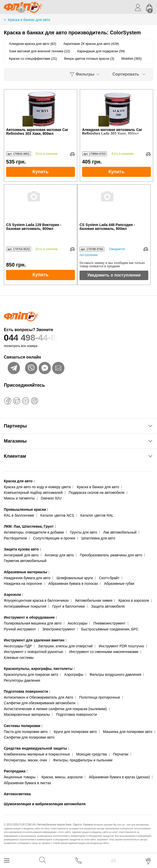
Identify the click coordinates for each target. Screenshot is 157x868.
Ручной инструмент (20, 629)
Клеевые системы (19, 658)
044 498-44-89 (78, 338)
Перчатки (121, 754)
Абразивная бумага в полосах (73, 584)
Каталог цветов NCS (57, 515)
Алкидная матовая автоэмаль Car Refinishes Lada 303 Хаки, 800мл (116, 132)
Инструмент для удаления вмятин (35, 640)
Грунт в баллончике (69, 606)
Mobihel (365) (132, 59)
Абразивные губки (119, 584)
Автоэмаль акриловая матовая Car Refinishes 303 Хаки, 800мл (37, 132)
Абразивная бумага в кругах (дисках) (119, 777)
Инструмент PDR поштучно (121, 646)
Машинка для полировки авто (128, 732)
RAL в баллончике (19, 515)
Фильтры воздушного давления (115, 675)
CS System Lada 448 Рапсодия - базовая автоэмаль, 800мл (107, 227)
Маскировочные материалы (27, 714)
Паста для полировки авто (26, 732)
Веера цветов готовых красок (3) (89, 59)
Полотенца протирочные (100, 697)
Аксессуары (78, 623)
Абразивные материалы (27, 572)
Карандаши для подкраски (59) (101, 51)
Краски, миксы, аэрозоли (62, 777)
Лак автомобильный (120, 532)
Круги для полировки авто (75, 732)
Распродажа (16, 771)
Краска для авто (19, 481)
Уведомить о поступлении (114, 275)
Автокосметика (17, 794)
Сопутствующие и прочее (54, 538)
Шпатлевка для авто (98, 538)
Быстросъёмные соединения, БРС (110, 629)
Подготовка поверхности (27, 691)
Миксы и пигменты (19, 498)
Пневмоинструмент (109, 623)
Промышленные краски (26, 509)
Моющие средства (92, 754)
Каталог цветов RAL (97, 515)
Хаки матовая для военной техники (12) (40, 51)
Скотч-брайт (109, 578)
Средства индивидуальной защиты (36, 748)
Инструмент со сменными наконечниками (104, 652)
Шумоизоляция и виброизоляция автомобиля (45, 804)
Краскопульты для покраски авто (31, 675)
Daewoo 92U (51, 498)
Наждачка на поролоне (23, 584)
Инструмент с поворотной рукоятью (33, 652)
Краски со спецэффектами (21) (33, 59)
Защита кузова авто (22, 549)
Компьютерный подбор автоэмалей (33, 493)
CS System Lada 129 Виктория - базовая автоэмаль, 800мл (34, 227)
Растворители (15, 538)
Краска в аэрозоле (134, 600)
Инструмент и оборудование (30, 617)
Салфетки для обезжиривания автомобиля (40, 703)
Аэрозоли (14, 595)
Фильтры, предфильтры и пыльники (83, 760)
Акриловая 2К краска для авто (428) (91, 44)
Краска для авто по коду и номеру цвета (37, 487)
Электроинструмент (59, 629)
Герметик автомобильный (25, 561)
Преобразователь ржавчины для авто (111, 555)
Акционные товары (20, 777)
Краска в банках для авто (98, 487)
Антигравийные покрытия (25, 606)
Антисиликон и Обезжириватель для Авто (38, 697)
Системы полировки (23, 726)
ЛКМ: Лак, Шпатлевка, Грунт (30, 526)
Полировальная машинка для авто (33, 623)
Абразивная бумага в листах (27, 783)
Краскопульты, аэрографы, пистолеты (39, 669)
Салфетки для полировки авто (29, 737)
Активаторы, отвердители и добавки (34, 532)
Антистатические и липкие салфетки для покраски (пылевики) (55, 709)
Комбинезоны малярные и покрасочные (37, 754)
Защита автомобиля (108, 606)
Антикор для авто (59, 555)
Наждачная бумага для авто (27, 578)
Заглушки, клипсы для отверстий (65, 646)
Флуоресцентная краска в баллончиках (36, 600)
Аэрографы (74, 675)
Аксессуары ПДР (18, 646)
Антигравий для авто (21, 555)
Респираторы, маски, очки (25, 760)
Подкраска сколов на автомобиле (97, 493)
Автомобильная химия (94, 600)
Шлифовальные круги (75, 578)
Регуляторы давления (22, 680)
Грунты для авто (84, 532)
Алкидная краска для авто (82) (33, 44)
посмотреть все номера (21, 346)
